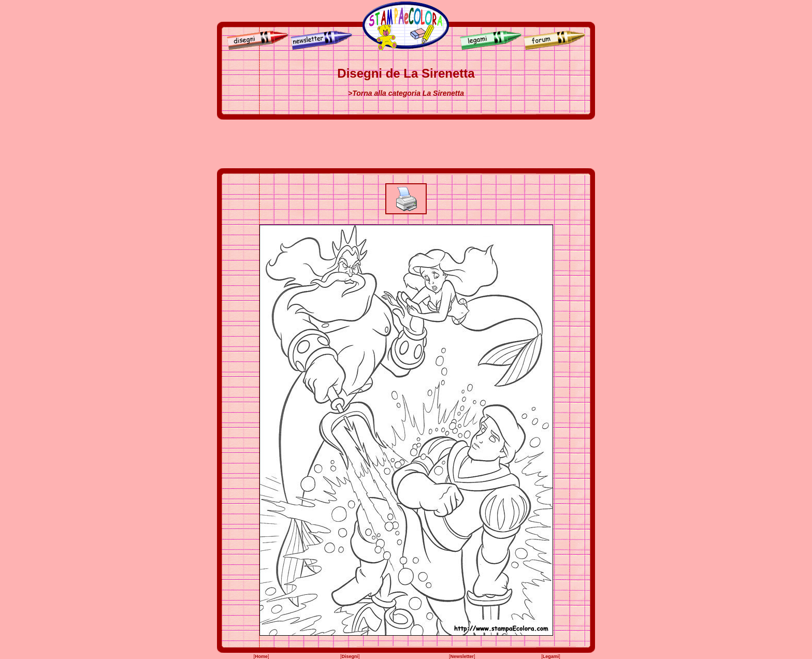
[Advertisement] (406, 144)
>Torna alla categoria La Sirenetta (406, 93)
